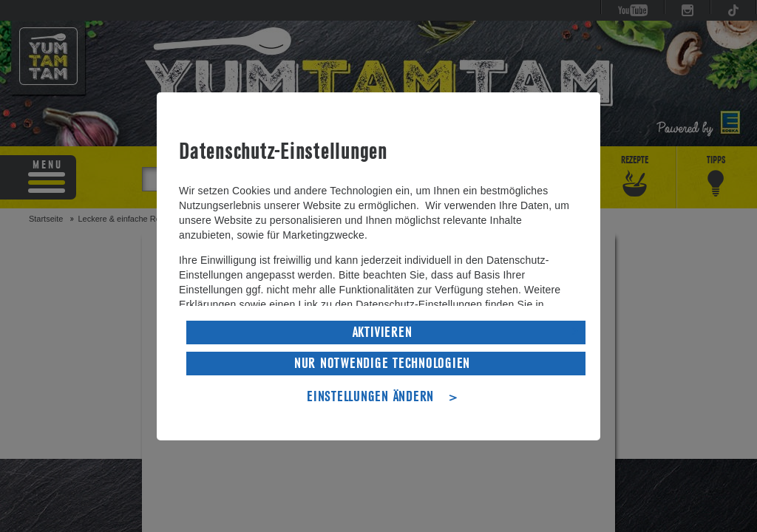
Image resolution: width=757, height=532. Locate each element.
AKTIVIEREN (383, 332)
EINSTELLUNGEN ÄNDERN (370, 397)
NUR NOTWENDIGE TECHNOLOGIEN (382, 364)
